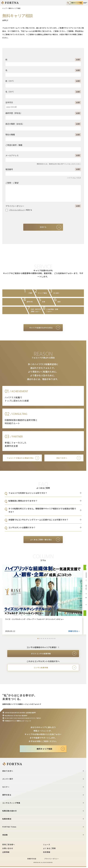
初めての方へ (62, 458)
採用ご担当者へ (9, 844)
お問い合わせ (8, 848)
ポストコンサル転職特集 (41, 654)
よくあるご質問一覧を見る (41, 540)
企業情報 (6, 852)
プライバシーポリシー (52, 859)
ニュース (47, 844)
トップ (4, 8)
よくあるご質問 (49, 848)
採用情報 (47, 852)
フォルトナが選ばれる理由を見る (20, 458)
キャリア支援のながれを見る (41, 328)
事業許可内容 (32, 859)
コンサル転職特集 (41, 668)
